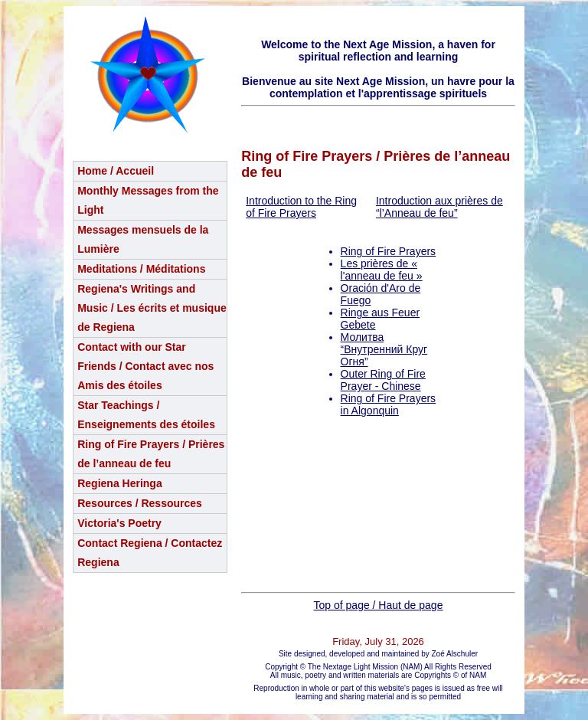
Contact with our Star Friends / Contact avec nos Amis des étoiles (145, 366)
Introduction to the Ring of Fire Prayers (301, 207)
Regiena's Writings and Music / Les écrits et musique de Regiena (152, 308)
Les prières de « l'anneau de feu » (382, 270)
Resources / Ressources (140, 503)
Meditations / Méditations (141, 269)
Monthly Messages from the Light (148, 200)
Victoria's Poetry (119, 523)
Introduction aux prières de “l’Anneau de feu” (439, 207)
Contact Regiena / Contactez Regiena (150, 553)
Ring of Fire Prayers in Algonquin (388, 404)
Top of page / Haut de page (379, 605)
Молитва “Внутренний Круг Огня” (384, 349)
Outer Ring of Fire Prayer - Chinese (383, 380)
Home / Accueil (116, 171)
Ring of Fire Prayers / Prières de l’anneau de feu (151, 454)
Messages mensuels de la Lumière (143, 239)
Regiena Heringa (119, 483)
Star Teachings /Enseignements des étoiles (146, 415)
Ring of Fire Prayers (388, 251)
